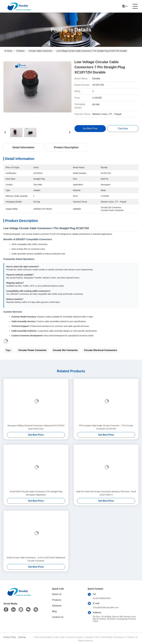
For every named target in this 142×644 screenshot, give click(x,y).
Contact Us (58, 617)
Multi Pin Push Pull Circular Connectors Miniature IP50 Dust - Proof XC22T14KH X (106, 493)
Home (8, 51)
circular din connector (65, 350)
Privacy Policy (10, 637)
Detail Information (23, 147)
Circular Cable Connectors (40, 51)
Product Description (66, 147)
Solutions (57, 606)
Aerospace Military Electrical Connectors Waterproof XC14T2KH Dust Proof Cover (36, 427)
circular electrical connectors (100, 350)
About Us (57, 594)
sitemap (22, 637)
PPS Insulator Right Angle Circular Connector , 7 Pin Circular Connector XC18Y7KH (106, 427)
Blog (54, 611)
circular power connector (32, 350)
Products (20, 51)
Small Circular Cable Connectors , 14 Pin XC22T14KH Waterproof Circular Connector (36, 559)
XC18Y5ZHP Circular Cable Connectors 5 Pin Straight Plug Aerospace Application (36, 493)
